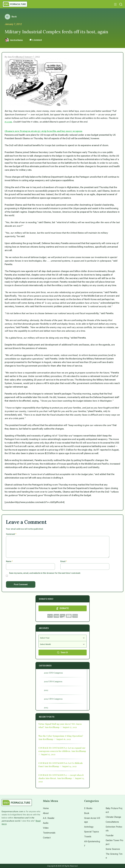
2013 (46, 707)
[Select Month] (63, 644)
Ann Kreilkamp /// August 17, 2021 (61, 727)
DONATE (63, 608)
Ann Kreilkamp (16, 40)
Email (64, 561)
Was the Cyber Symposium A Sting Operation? (61, 736)
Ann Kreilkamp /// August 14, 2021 (60, 766)
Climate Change (113, 817)
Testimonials (49, 833)
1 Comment (36, 40)
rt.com (8, 122)
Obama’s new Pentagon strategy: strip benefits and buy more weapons (43, 131)
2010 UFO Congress (53, 673)
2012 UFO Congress (53, 699)
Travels (88, 837)
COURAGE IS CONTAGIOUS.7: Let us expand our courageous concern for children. (62, 749)
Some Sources (113, 849)
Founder (110, 835)
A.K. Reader (49, 818)
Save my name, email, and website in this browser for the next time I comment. (45, 573)
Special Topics (92, 832)
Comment (11, 534)
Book (87, 813)
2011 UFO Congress (53, 681)
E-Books (88, 808)
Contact (47, 838)
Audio (46, 823)
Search (63, 652)
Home (46, 808)
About (46, 813)
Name (9, 561)
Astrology (89, 827)
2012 (46, 690)
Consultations (112, 822)
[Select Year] (63, 638)
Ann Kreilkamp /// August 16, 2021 (55, 739)
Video (46, 828)
